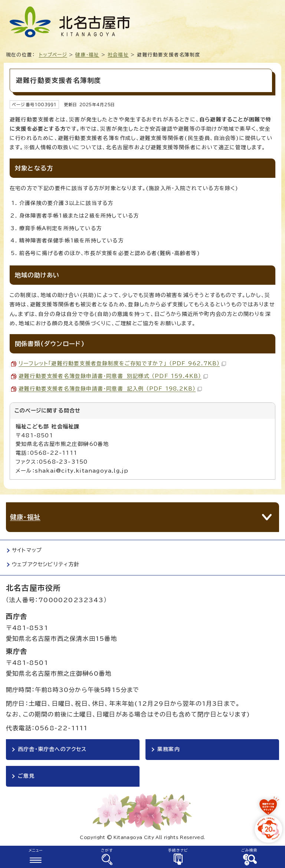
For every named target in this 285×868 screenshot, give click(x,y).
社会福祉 (118, 55)
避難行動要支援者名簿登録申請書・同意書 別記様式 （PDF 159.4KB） (113, 376)
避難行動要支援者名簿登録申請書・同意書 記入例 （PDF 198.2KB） (110, 389)
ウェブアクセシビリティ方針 (46, 564)
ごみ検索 (250, 850)
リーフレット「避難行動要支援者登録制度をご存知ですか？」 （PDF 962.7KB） (122, 363)
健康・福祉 (87, 55)
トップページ (53, 55)
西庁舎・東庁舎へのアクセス (52, 749)
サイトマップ (27, 550)
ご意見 (26, 776)
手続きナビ (178, 850)
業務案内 (169, 749)
